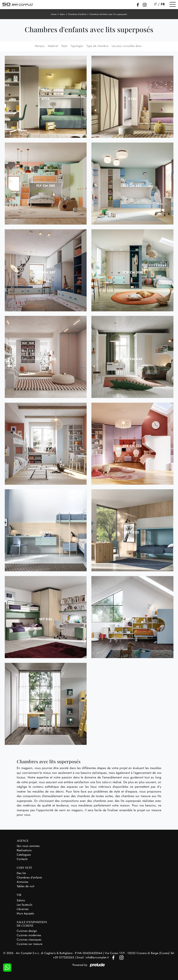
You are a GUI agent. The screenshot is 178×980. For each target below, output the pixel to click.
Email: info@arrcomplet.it (93, 958)
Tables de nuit (26, 886)
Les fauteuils (25, 905)
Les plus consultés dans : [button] (127, 46)
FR (163, 4)
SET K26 (46, 619)
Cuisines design (27, 931)
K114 (46, 99)
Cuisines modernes (29, 935)
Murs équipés (25, 914)
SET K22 (132, 532)
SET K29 (46, 706)
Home (54, 14)
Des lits (21, 873)
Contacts (22, 859)
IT (155, 4)
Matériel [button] (53, 46)
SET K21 (46, 532)
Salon (62, 14)
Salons (21, 900)
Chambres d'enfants (77, 14)
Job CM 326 (132, 446)
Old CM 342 (46, 359)
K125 (132, 99)
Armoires (23, 882)
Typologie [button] (77, 46)
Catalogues (24, 855)
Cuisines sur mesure (30, 944)
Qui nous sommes (28, 846)
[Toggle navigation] (173, 5)
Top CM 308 (132, 272)
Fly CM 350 (46, 186)
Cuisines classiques (29, 940)
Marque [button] (40, 46)
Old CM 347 (46, 446)
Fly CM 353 (132, 186)
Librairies (23, 909)
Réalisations (24, 850)
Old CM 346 (132, 359)
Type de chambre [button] (97, 46)
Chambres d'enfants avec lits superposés (108, 14)
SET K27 (132, 619)
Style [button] (64, 46)
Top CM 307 (46, 272)
